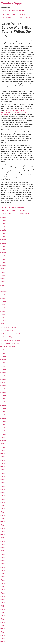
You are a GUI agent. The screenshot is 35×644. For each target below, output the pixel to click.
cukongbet (3, 217)
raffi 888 (2, 366)
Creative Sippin (12, 3)
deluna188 (3, 275)
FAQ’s (16, 18)
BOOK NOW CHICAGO (18, 14)
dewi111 (3, 288)
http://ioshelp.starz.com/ (7, 331)
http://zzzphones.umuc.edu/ (8, 327)
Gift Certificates (7, 18)
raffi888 (2, 269)
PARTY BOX (6, 14)
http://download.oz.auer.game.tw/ (10, 340)
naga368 (3, 318)
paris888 (3, 285)
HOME (4, 11)
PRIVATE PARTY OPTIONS (16, 11)
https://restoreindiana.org (8, 347)
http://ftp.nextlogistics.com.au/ (9, 344)
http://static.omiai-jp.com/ (8, 337)
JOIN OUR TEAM (25, 18)
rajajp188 (3, 321)
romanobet (3, 292)
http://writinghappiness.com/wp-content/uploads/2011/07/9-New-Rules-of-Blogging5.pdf (14, 113)
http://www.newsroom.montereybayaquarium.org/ (15, 334)
